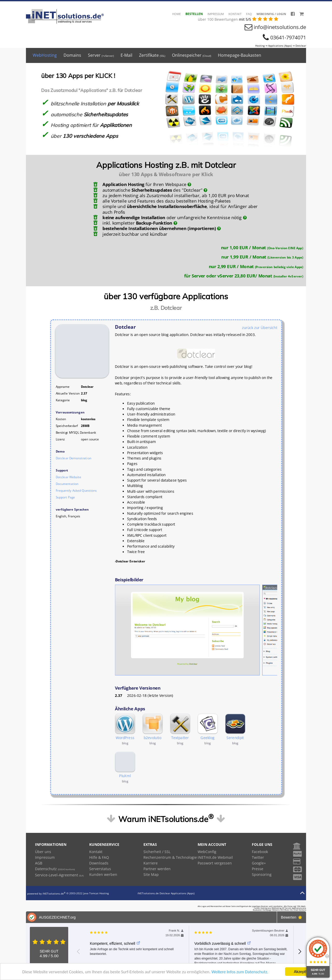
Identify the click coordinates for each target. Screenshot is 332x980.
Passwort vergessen (215, 863)
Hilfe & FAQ (99, 857)
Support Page (65, 497)
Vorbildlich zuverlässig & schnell (222, 943)
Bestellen (194, 14)
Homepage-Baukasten (240, 55)
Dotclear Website (68, 477)
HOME (177, 14)
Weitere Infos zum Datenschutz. (240, 972)
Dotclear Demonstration (74, 458)
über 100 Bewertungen (218, 19)
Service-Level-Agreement (59, 875)
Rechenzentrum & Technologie (170, 857)
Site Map (151, 874)
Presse (258, 869)
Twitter (258, 857)
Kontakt (235, 14)
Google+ (259, 863)
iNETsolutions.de (54, 893)
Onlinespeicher (192, 55)
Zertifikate (152, 55)
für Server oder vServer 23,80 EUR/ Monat (244, 276)
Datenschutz (55, 869)
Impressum (216, 14)
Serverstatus (100, 869)
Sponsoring (262, 874)
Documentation (67, 484)
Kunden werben (103, 874)
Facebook (260, 852)
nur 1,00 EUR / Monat (262, 247)
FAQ (249, 14)
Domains (72, 55)
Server (101, 55)
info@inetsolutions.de (280, 27)
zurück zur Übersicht (260, 328)
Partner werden (157, 869)
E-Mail (126, 55)
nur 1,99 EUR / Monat (262, 257)
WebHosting (45, 55)
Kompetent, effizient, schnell (115, 943)
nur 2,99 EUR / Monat (256, 266)
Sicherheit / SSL (157, 852)
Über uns (43, 852)
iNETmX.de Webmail (215, 857)
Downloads (99, 863)
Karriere (151, 863)
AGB (39, 863)
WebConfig (207, 852)
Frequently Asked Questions (76, 491)
